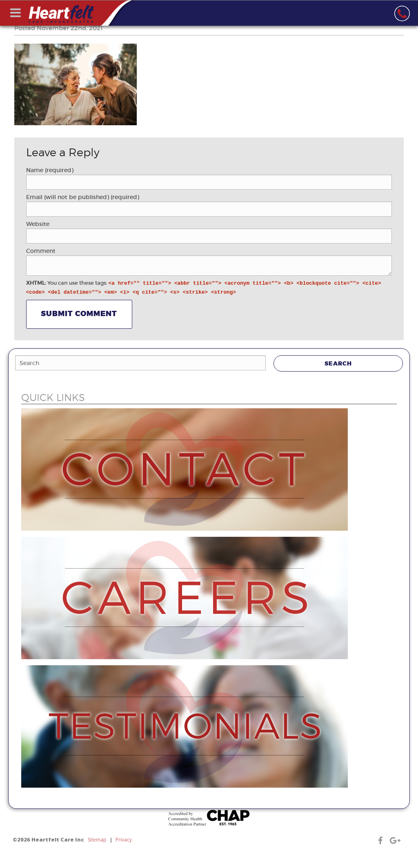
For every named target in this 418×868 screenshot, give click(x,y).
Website (38, 224)
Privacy (124, 840)
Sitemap (97, 840)
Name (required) (50, 170)
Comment (41, 251)
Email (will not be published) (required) (83, 197)
